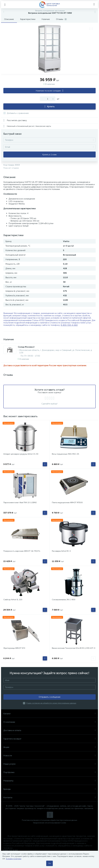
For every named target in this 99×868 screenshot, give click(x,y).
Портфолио (50, 772)
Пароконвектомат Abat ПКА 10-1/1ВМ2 (20, 503)
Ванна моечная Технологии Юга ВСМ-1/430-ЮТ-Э (74, 648)
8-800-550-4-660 (69, 325)
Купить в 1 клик (50, 155)
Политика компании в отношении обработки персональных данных (50, 820)
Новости (50, 756)
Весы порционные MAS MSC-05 (65, 454)
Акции (50, 747)
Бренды (50, 789)
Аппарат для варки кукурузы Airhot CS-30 (21, 454)
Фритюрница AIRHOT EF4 (14, 648)
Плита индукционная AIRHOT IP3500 (67, 503)
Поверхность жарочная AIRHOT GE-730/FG (22, 551)
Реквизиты (50, 781)
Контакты (50, 797)
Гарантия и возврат (50, 739)
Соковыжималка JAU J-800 (64, 600)
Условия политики (14, 859)
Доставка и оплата (50, 730)
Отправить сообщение (50, 697)
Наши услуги (50, 764)
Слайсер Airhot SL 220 (13, 600)
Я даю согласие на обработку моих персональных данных (51, 703)
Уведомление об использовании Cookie (50, 823)
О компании (50, 722)
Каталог (50, 714)
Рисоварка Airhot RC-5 (61, 551)
